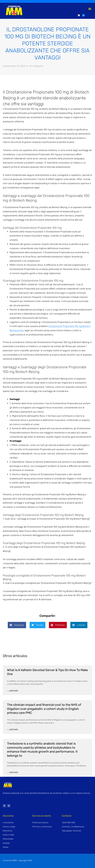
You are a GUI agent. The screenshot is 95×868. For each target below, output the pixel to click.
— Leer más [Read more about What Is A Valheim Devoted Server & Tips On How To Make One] (12, 691)
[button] (90, 9)
